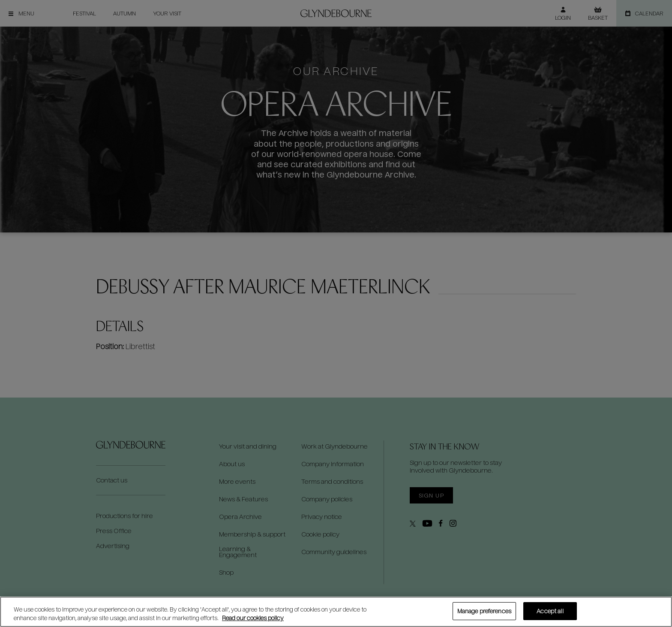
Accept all (550, 611)
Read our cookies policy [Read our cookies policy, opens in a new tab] (253, 618)
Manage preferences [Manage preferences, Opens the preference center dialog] (484, 611)
